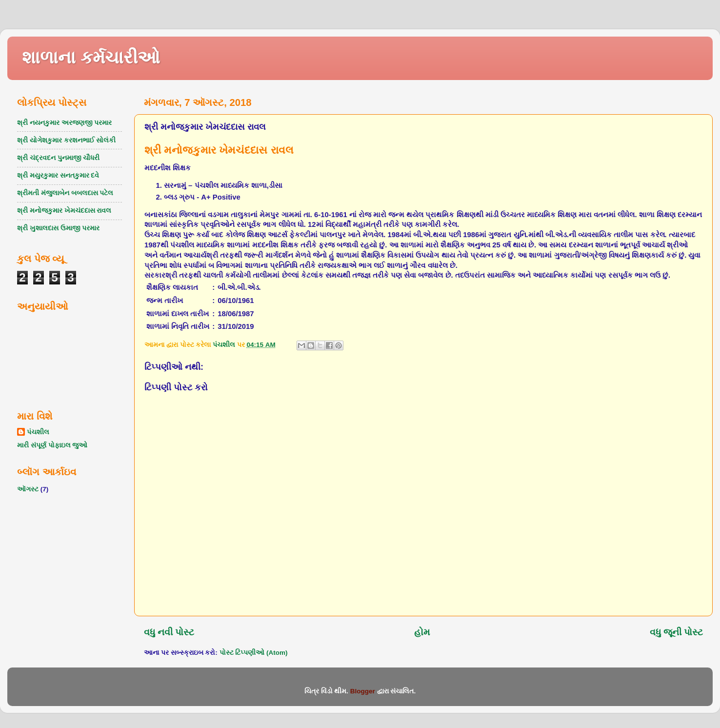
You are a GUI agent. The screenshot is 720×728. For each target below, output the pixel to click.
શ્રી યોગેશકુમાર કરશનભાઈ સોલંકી (66, 140)
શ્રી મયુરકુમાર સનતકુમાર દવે (58, 175)
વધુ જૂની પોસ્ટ (677, 632)
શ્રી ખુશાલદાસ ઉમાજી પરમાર (58, 228)
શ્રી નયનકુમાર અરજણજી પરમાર (64, 123)
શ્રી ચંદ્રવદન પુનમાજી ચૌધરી (58, 158)
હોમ (422, 632)
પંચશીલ (38, 432)
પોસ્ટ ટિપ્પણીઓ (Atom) (254, 653)
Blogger (363, 691)
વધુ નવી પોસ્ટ (169, 632)
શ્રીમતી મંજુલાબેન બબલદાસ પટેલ (65, 193)
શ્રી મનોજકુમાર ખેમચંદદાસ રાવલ (64, 211)
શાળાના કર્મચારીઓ (91, 57)
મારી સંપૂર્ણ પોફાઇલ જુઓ (52, 445)
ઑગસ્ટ (28, 489)
